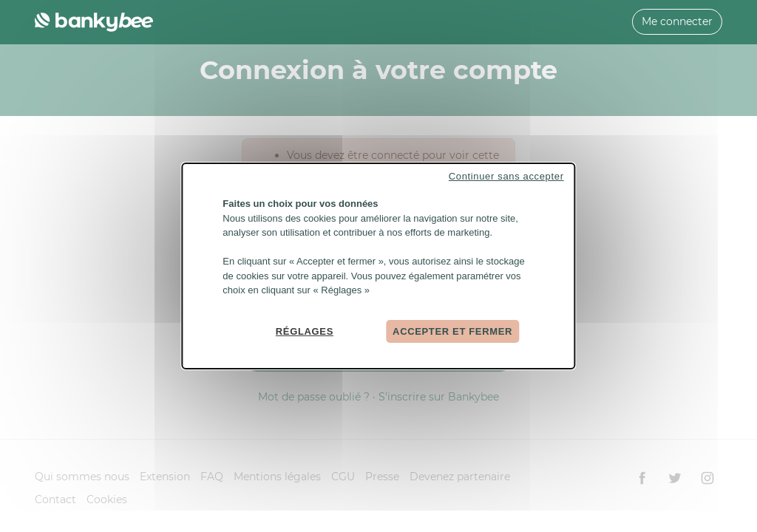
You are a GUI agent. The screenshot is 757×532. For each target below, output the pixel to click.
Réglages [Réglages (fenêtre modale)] (305, 331)
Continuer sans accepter (506, 176)
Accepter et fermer (452, 331)
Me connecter (677, 21)
